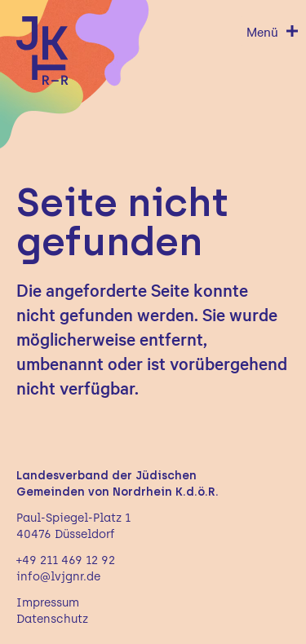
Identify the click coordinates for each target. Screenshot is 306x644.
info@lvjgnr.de (58, 577)
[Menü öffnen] (273, 31)
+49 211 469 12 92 (66, 560)
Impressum (48, 603)
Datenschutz (52, 619)
